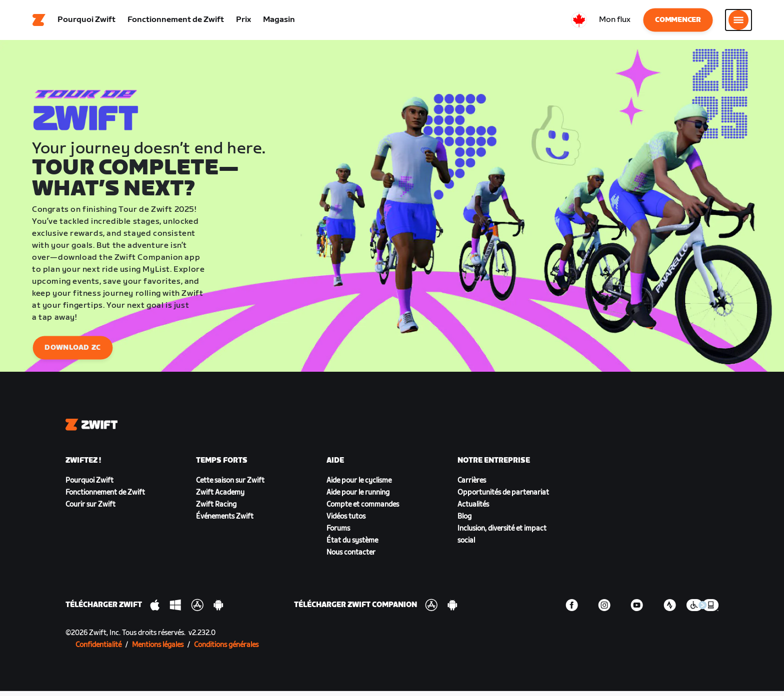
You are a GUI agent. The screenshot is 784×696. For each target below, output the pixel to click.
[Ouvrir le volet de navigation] (738, 22)
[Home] (39, 22)
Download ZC (72, 352)
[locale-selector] (579, 22)
